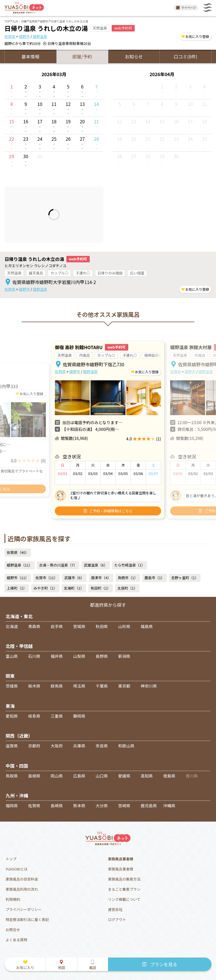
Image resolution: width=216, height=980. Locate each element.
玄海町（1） (74, 588)
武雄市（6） (74, 578)
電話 (93, 968)
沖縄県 (169, 805)
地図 (62, 968)
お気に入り (25, 968)
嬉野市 (24, 36)
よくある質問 (16, 940)
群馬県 (57, 686)
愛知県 (12, 716)
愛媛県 (124, 776)
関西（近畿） (19, 736)
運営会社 (115, 909)
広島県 (79, 776)
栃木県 (34, 686)
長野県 (102, 656)
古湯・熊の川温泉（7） (58, 565)
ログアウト (117, 919)
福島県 (147, 626)
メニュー (208, 8)
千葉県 (102, 686)
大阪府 (57, 746)
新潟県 (124, 656)
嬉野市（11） (18, 578)
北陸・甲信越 (19, 646)
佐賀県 (10, 36)
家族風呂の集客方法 (124, 879)
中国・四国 (17, 766)
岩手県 (57, 626)
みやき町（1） (45, 588)
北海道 (12, 626)
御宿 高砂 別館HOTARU (79, 347)
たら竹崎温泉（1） (130, 565)
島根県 (34, 776)
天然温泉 (14, 273)
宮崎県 (124, 805)
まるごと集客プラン (124, 889)
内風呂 (84, 355)
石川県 (34, 656)
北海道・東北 (19, 616)
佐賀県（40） (18, 552)
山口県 (102, 776)
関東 (10, 676)
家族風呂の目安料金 (22, 879)
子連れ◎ (83, 273)
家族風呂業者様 (121, 869)
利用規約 (13, 899)
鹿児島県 (149, 805)
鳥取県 (12, 776)
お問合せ (13, 930)
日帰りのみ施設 (110, 273)
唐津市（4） (101, 578)
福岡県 (12, 805)
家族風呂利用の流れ (22, 889)
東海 (10, 706)
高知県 (147, 776)
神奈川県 (149, 686)
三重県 (57, 716)
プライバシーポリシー (24, 909)
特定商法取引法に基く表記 (27, 919)
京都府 (34, 746)
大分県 (102, 805)
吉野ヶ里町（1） (185, 578)
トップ (11, 859)
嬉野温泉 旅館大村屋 (191, 347)
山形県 (124, 626)
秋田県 (102, 626)
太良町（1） (127, 588)
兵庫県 (79, 746)
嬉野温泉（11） (20, 565)
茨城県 (12, 686)
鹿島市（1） (155, 578)
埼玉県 (79, 686)
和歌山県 (126, 746)
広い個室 (137, 273)
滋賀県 (12, 746)
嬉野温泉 (40, 36)
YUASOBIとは (17, 869)
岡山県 (57, 776)
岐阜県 (34, 716)
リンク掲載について (124, 899)
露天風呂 (36, 273)
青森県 (34, 626)
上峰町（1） (17, 588)
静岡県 (79, 716)
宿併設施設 (153, 355)
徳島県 (169, 776)
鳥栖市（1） (128, 578)
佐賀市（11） (46, 578)
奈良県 (102, 746)
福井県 (57, 656)
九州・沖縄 (17, 795)
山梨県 (79, 656)
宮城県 (79, 626)
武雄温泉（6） (96, 565)
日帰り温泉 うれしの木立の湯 (34, 259)
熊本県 (79, 805)
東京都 (124, 686)
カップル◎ (59, 273)
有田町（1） (101, 588)
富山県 (12, 656)
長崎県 (57, 805)
